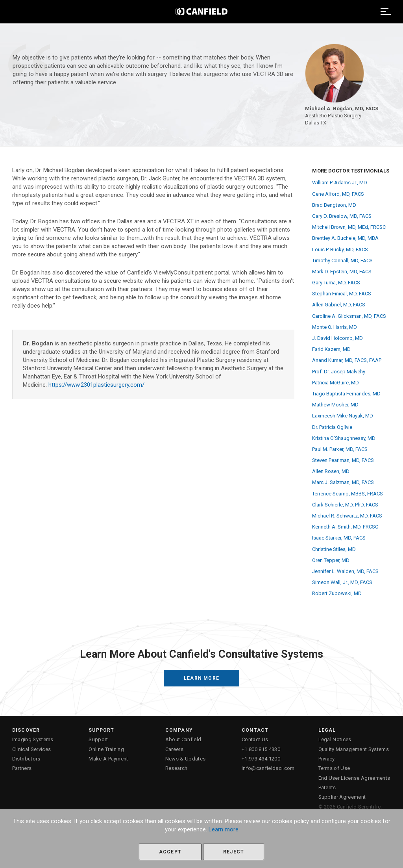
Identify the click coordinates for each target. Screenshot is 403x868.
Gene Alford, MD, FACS (338, 194)
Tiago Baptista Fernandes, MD (346, 394)
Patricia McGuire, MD (336, 383)
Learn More (201, 678)
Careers (174, 749)
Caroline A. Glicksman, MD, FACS (349, 316)
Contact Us (255, 739)
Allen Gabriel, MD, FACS (339, 305)
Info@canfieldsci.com (268, 768)
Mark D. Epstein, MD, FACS (342, 272)
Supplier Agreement (342, 797)
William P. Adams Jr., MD (340, 183)
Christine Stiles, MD (334, 549)
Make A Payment (108, 759)
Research (177, 768)
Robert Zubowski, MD (337, 593)
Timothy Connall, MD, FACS (342, 261)
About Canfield (183, 739)
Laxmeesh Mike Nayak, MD (343, 416)
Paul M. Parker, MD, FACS (340, 449)
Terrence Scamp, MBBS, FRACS (348, 494)
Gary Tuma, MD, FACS (336, 283)
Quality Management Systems (354, 749)
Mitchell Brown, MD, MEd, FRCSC (349, 227)
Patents (327, 787)
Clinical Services (32, 749)
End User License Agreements (354, 778)
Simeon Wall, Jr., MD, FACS (342, 582)
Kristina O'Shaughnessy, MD (344, 438)
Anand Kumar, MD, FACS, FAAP (347, 360)
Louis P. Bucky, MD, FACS (340, 249)
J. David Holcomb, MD (337, 338)
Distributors (26, 759)
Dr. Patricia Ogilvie (332, 427)
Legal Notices (335, 739)
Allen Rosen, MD (331, 471)
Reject (234, 852)
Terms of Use (334, 768)
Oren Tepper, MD (331, 560)
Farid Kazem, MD (331, 349)
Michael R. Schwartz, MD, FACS (347, 516)
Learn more (224, 829)
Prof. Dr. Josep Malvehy (339, 372)
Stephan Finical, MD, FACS (342, 294)
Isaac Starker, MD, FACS (339, 538)
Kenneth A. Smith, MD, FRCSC (345, 527)
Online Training (106, 749)
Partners (22, 768)
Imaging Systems (33, 739)
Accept (170, 852)
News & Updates (186, 759)
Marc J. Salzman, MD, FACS (343, 482)
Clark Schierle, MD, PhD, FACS (345, 505)
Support (98, 739)
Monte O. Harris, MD (335, 327)
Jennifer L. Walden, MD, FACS (345, 571)
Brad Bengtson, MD (334, 205)
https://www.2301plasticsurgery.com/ (96, 385)
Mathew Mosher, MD (335, 405)
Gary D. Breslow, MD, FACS (342, 216)
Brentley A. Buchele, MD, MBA (345, 238)
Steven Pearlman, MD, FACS (343, 460)
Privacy (327, 759)
